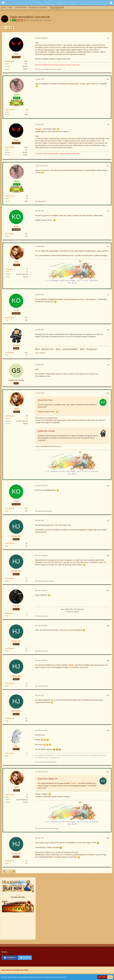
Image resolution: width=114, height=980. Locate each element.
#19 (107, 772)
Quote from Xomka (46, 431)
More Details (102, 977)
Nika (28, 20)
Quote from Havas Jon (48, 779)
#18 (108, 731)
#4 (108, 166)
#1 (108, 38)
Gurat (39, 129)
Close (110, 977)
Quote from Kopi (45, 400)
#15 (108, 626)
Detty (72, 665)
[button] (3, 3)
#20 (108, 838)
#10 (107, 393)
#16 (108, 661)
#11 (108, 486)
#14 (108, 591)
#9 (108, 365)
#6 (108, 246)
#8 (108, 330)
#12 (108, 521)
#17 (108, 696)
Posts (7, 64)
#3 (108, 124)
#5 (108, 211)
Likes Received (10, 61)
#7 (108, 295)
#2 (108, 79)
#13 (108, 556)
